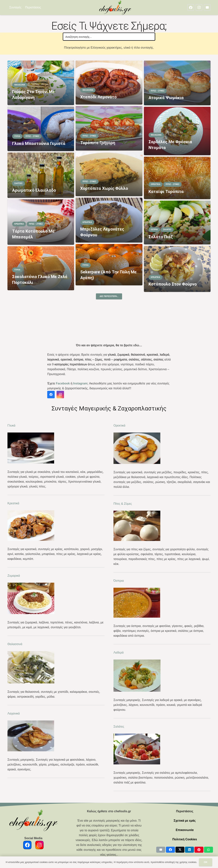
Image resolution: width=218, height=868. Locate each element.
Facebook (63, 383)
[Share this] (170, 850)
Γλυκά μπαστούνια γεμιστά (39, 143)
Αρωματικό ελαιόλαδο (34, 190)
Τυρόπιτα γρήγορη (98, 143)
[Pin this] (199, 850)
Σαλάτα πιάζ (161, 237)
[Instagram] (199, 7)
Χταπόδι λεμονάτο (98, 97)
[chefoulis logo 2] (115, 7)
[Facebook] (191, 7)
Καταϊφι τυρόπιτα (166, 191)
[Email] (207, 7)
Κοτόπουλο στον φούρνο (173, 284)
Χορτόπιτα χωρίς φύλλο (104, 188)
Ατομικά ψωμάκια (166, 98)
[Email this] (161, 850)
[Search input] (109, 37)
